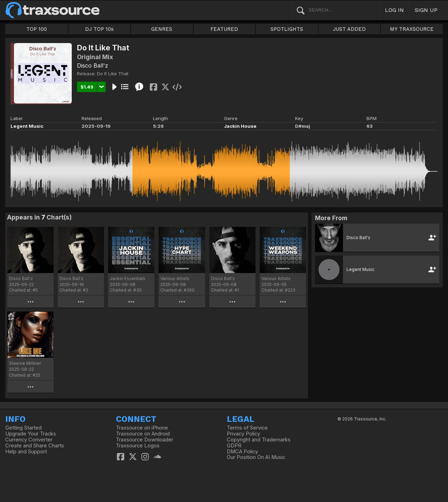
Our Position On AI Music (256, 457)
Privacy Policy (243, 434)
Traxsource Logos (138, 446)
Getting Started (23, 428)
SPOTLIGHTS (287, 29)
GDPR (234, 446)
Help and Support (26, 452)
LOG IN (394, 10)
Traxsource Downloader (145, 440)
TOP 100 (37, 29)
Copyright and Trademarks (259, 440)
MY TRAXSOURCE (412, 29)
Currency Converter (29, 440)
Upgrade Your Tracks (31, 434)
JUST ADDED (349, 29)
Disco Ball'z (93, 65)
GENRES (162, 29)
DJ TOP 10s (99, 29)
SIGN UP (426, 10)
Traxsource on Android (143, 434)
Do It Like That (113, 74)
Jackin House (240, 126)
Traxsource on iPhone (142, 428)
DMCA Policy (242, 452)
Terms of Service (247, 428)
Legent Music (27, 126)
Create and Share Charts (35, 446)
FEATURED (224, 29)
